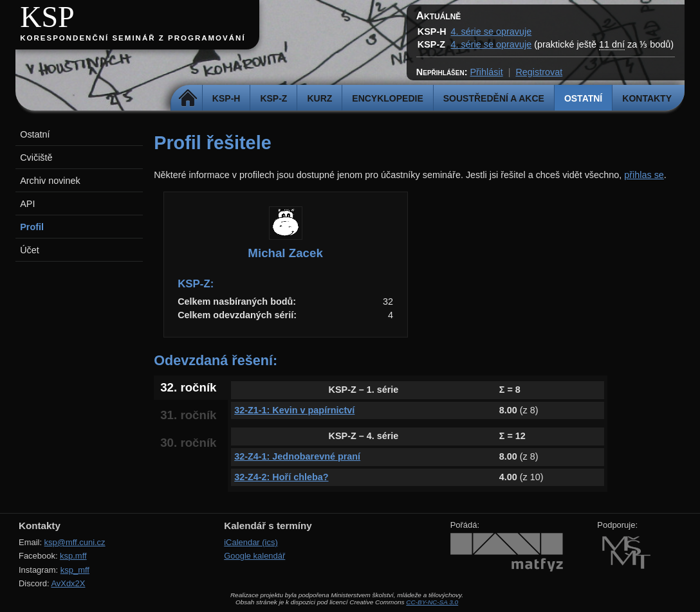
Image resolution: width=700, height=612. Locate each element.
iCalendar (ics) (251, 542)
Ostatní (583, 98)
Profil (32, 227)
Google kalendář (254, 556)
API (27, 204)
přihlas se (644, 175)
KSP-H (226, 98)
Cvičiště (36, 157)
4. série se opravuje (492, 32)
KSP (47, 17)
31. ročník (188, 415)
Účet (30, 250)
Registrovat (539, 72)
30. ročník (188, 443)
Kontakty (647, 98)
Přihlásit (486, 72)
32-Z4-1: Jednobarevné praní (297, 456)
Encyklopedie (387, 98)
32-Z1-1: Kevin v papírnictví (294, 410)
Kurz (319, 98)
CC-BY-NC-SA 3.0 (432, 602)
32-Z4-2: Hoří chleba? (281, 477)
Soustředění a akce (494, 98)
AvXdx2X (68, 583)
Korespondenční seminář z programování (133, 38)
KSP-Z (273, 98)
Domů (188, 98)
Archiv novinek (50, 181)
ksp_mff (75, 570)
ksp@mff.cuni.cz (75, 542)
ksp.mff (73, 556)
